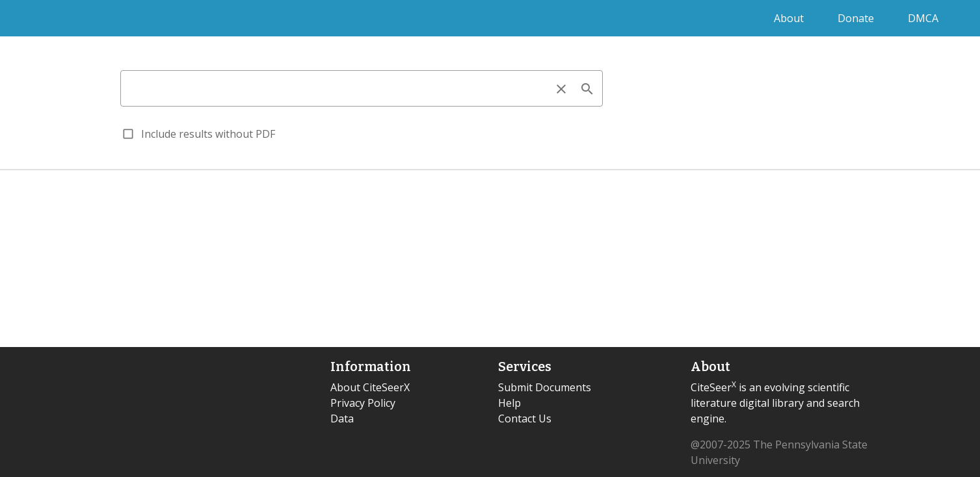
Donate (857, 18)
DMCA (923, 18)
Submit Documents (545, 387)
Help (510, 403)
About (790, 18)
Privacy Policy (363, 403)
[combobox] (362, 88)
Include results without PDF (208, 134)
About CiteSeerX (370, 387)
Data (342, 419)
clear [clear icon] (561, 89)
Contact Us (525, 419)
